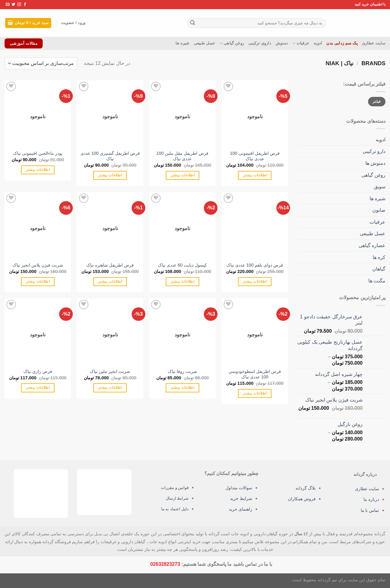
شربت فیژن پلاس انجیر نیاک (38, 265)
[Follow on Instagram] (19, 5)
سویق (380, 187)
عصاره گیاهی (372, 245)
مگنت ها (377, 281)
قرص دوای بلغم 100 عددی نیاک (255, 265)
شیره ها (182, 43)
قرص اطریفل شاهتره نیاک (110, 265)
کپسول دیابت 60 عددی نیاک (182, 265)
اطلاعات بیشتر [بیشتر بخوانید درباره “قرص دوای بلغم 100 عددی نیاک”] (255, 282)
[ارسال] (193, 23)
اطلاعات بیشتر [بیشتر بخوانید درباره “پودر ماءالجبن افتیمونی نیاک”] (38, 170)
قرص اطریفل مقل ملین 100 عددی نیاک (182, 156)
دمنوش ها (375, 163)
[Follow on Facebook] (25, 5)
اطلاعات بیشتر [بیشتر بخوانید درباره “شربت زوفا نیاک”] (183, 388)
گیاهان (379, 269)
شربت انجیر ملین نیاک (110, 371)
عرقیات (301, 43)
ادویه (318, 43)
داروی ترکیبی (260, 43)
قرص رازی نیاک (38, 371)
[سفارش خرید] (41, 64)
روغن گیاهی (232, 43)
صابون (379, 210)
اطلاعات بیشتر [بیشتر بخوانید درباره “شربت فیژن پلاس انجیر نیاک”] (38, 282)
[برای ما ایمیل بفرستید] (8, 5)
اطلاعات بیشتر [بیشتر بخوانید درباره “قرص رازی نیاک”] (38, 388)
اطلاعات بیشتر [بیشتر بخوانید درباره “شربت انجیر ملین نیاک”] (110, 388)
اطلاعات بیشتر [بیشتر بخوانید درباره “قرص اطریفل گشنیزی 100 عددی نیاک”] (110, 175)
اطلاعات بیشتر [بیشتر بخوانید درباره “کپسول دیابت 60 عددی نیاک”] (183, 282)
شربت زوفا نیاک (183, 371)
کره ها (379, 257)
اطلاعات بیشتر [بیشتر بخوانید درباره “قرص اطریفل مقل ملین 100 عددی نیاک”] (183, 175)
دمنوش (282, 43)
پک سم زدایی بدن (342, 43)
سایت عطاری (374, 43)
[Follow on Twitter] (13, 5)
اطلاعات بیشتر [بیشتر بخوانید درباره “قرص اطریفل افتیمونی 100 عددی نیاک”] (255, 175)
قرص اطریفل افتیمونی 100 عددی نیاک (255, 156)
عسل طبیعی (205, 43)
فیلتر (377, 101)
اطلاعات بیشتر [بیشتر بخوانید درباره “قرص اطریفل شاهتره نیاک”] (110, 282)
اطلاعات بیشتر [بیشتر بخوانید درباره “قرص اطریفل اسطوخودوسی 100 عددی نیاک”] (255, 393)
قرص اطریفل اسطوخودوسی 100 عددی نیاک (255, 374)
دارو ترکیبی (374, 151)
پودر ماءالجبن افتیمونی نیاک (38, 153)
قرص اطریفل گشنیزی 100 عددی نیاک (110, 156)
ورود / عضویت (77, 23)
